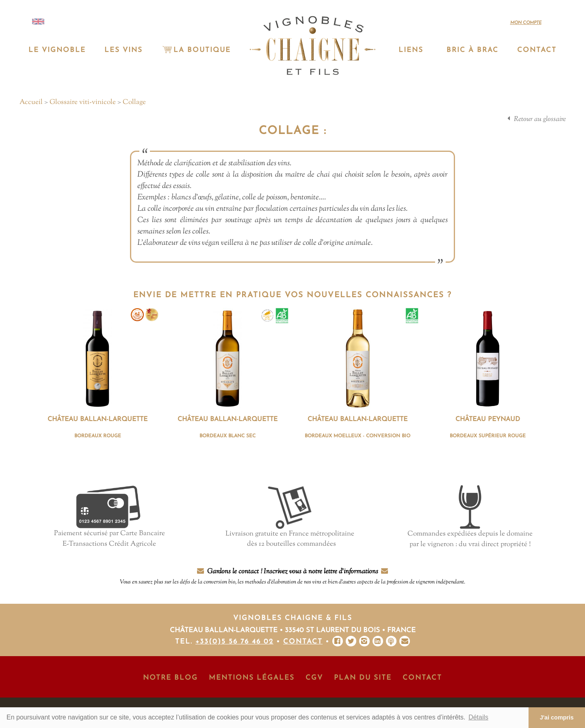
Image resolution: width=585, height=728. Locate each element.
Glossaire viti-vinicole (83, 102)
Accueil (31, 102)
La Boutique (196, 50)
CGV (314, 678)
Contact (537, 50)
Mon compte (526, 23)
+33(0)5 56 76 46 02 (234, 642)
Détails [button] (478, 717)
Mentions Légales (252, 678)
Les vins (123, 50)
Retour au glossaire (540, 119)
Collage (134, 102)
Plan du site (363, 678)
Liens (411, 50)
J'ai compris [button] (557, 717)
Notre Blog (170, 678)
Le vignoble (57, 50)
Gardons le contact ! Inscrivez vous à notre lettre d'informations (292, 577)
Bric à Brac (472, 50)
